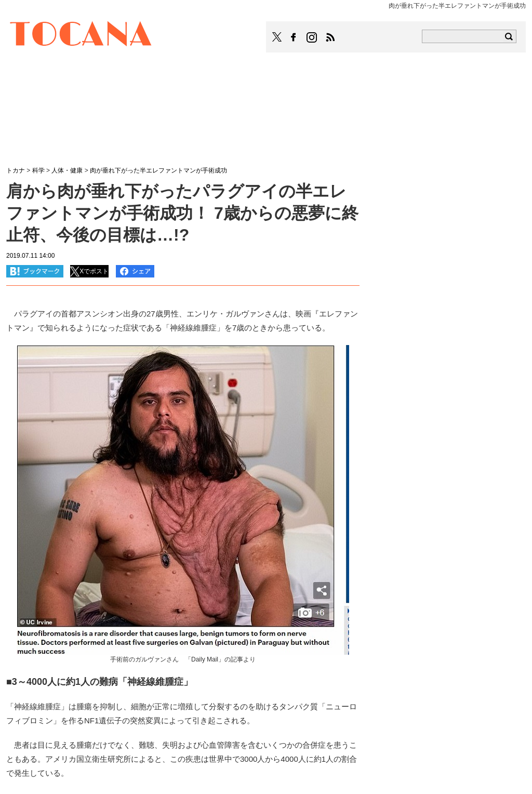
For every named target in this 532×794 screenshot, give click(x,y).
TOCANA (81, 35)
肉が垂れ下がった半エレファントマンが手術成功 (158, 170)
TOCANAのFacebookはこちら (294, 37)
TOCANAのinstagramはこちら (312, 37)
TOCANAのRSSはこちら (330, 37)
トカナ (16, 170)
